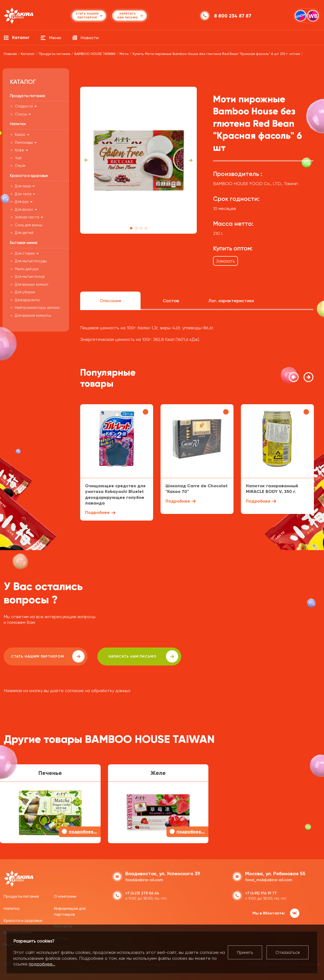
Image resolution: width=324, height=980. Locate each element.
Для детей (24, 233)
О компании (65, 896)
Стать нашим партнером (48, 656)
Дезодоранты (27, 300)
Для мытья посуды (31, 261)
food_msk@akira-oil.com (269, 880)
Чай (18, 158)
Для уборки (25, 292)
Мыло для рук (27, 269)
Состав (171, 301)
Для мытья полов (30, 277)
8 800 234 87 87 (233, 16)
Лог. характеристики (231, 301)
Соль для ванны (29, 225)
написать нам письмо (143, 656)
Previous (86, 160)
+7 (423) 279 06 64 (142, 893)
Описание (110, 301)
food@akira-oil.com (144, 880)
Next (191, 160)
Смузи (20, 166)
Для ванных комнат (32, 284)
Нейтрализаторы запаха (37, 308)
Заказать (225, 261)
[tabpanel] (139, 160)
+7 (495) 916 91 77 (261, 893)
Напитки (12, 908)
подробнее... (42, 964)
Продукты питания (21, 896)
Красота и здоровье (23, 920)
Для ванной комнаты (33, 315)
